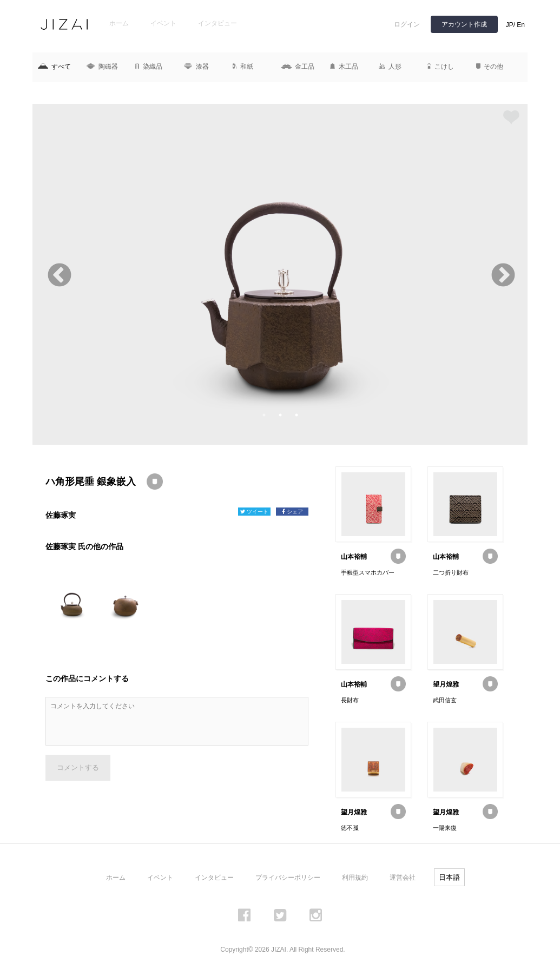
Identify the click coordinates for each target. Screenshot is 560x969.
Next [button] (502, 275)
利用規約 (355, 878)
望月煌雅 (446, 684)
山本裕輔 (354, 557)
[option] (280, 274)
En (521, 25)
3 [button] (297, 415)
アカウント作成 (464, 24)
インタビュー (218, 23)
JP (510, 25)
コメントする (78, 767)
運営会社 (403, 878)
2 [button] (280, 415)
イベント (163, 23)
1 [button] (264, 415)
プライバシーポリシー (288, 878)
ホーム (119, 23)
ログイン (407, 24)
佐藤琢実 (61, 515)
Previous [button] (58, 275)
